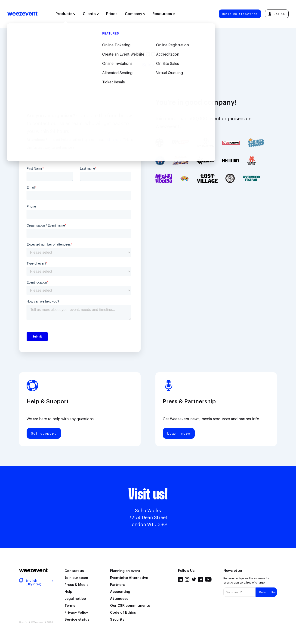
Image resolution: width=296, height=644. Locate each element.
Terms (70, 606)
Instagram (187, 579)
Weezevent (22, 14)
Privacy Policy (76, 613)
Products (65, 14)
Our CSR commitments (130, 606)
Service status (77, 620)
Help (68, 592)
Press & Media (77, 585)
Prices (112, 14)
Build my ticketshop (240, 14)
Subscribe (268, 592)
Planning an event (125, 571)
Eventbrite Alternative (129, 578)
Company (135, 14)
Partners (117, 585)
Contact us (74, 571)
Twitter (194, 579)
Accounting (120, 592)
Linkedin (180, 579)
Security (117, 620)
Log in (277, 14)
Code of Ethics (123, 613)
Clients (91, 14)
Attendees (119, 599)
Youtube (208, 579)
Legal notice (75, 599)
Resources (164, 14)
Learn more (179, 433)
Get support (44, 433)
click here (114, 140)
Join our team (76, 578)
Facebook (200, 579)
